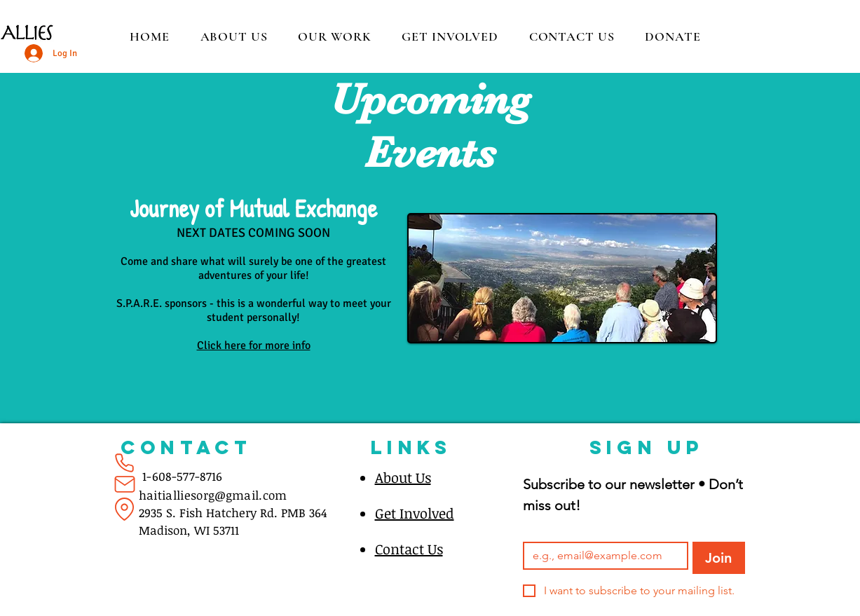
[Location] (125, 509)
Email (538, 530)
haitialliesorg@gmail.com (213, 495)
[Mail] (125, 484)
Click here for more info (254, 345)
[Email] (601, 556)
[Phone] (125, 463)
